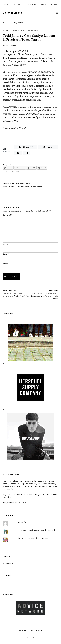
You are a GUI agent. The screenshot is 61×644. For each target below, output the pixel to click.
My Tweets (8, 563)
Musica (54, 4)
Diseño (13, 23)
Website (6, 263)
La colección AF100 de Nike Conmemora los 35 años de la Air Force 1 (17, 293)
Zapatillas (16, 4)
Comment (7, 215)
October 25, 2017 (18, 31)
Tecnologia (44, 4)
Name (6, 245)
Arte (5, 23)
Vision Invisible (12, 13)
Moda (6, 4)
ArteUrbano (25, 187)
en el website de (24, 117)
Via (16, 121)
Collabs (33, 187)
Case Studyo (48, 58)
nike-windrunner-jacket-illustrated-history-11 (35, 538)
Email (6, 254)
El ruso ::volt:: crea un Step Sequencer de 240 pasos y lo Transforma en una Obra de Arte (44, 295)
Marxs (13, 46)
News (21, 23)
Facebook (7, 576)
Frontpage (22, 522)
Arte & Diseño (30, 4)
